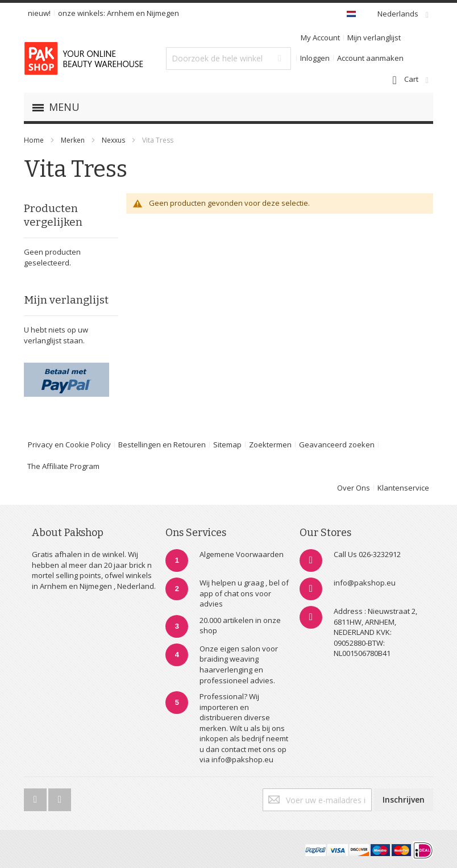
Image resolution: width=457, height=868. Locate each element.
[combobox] (228, 59)
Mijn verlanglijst (374, 38)
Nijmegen (163, 13)
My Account (320, 38)
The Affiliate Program (63, 466)
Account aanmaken (370, 58)
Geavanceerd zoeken (337, 445)
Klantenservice (403, 488)
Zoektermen (270, 445)
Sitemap (227, 445)
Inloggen (315, 58)
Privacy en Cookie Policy (69, 445)
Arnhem (121, 13)
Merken (73, 140)
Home (34, 140)
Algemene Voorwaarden (242, 554)
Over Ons (354, 488)
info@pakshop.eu (365, 583)
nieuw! (39, 13)
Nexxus (114, 140)
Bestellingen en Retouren (162, 445)
